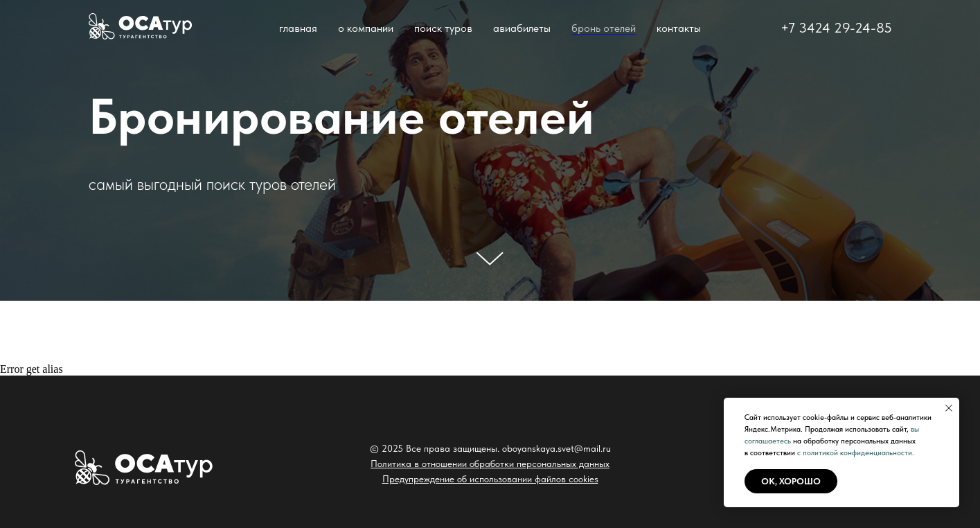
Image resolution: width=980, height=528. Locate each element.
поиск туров (443, 28)
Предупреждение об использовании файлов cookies (490, 479)
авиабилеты (522, 28)
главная (298, 28)
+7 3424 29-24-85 (836, 28)
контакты (679, 28)
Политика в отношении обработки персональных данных (490, 464)
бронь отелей (604, 28)
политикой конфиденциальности (857, 453)
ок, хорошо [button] (791, 481)
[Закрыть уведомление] (949, 408)
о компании (366, 28)
